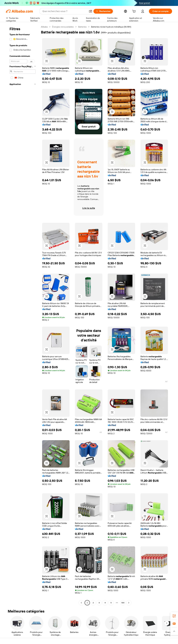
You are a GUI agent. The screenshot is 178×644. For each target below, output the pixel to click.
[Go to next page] (129, 603)
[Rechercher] (103, 11)
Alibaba (44, 27)
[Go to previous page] (81, 603)
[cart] (135, 12)
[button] (90, 11)
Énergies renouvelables (63, 27)
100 (123, 603)
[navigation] (23, 315)
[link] (174, 616)
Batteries (82, 27)
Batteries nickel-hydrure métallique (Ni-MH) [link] (111, 27)
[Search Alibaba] (64, 11)
